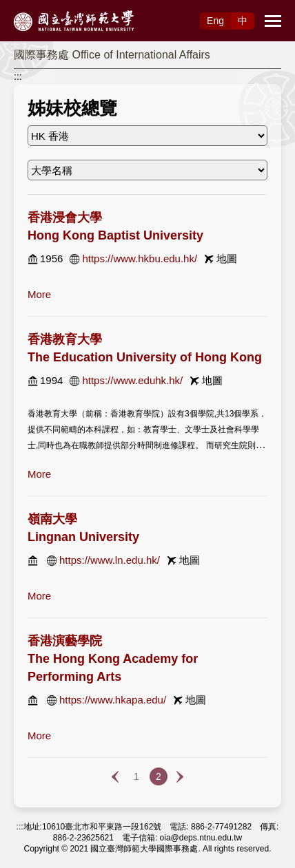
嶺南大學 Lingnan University (83, 528)
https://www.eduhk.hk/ (132, 380)
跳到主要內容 (29, 8)
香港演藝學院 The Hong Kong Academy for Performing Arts (113, 659)
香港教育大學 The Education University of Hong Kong (145, 348)
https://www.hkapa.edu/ (113, 700)
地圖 (227, 258)
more (39, 294)
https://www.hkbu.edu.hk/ (140, 258)
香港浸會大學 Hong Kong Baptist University (115, 226)
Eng (215, 21)
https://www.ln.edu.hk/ (110, 560)
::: (18, 76)
